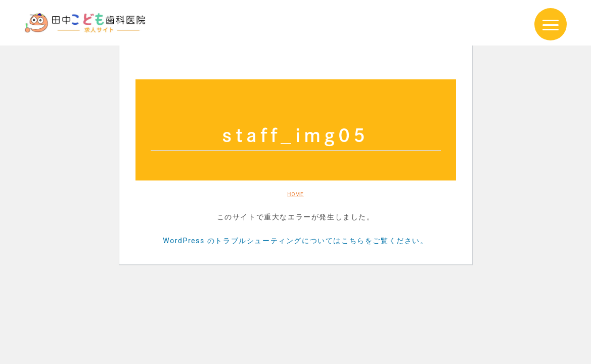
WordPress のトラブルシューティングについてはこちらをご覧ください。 (295, 241)
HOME (295, 194)
